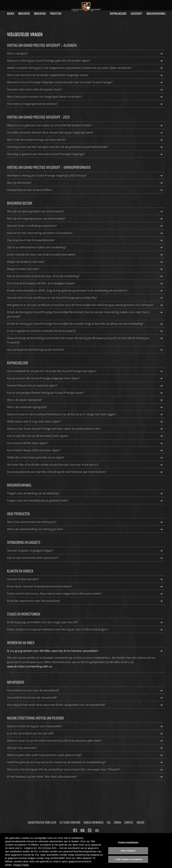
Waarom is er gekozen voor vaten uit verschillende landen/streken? (85, 125)
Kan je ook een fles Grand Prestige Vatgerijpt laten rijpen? (85, 378)
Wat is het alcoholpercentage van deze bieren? (85, 140)
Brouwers (24, 13)
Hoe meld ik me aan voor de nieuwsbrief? (85, 690)
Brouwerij (40, 13)
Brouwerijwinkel (156, 13)
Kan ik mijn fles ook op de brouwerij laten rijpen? (85, 436)
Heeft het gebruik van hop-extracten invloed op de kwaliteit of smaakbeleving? (85, 762)
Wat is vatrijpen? (85, 53)
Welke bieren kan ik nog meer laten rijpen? (85, 421)
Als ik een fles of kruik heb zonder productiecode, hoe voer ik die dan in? (85, 465)
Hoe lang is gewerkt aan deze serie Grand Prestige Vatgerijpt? (85, 154)
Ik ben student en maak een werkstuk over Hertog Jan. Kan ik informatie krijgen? (85, 629)
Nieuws (141, 822)
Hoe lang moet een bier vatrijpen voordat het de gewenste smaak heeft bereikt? (85, 147)
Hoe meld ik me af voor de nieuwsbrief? (85, 698)
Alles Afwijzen (128, 851)
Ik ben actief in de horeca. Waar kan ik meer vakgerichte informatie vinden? (85, 594)
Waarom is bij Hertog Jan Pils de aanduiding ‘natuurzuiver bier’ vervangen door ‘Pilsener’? (85, 769)
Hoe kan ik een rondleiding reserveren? (85, 226)
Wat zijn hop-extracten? (85, 748)
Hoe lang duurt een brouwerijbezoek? (85, 240)
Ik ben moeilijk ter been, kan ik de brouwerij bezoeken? (85, 255)
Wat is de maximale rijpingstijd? (85, 407)
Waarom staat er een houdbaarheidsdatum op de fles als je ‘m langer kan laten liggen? (85, 414)
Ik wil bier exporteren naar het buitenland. (85, 601)
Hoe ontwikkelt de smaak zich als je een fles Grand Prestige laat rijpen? (85, 371)
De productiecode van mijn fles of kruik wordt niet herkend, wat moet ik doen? (85, 472)
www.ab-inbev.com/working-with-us (30, 666)
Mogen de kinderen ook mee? (85, 262)
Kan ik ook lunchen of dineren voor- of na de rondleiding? (85, 276)
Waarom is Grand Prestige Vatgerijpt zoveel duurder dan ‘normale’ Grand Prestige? (85, 82)
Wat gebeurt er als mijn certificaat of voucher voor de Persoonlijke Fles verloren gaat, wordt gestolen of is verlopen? (85, 305)
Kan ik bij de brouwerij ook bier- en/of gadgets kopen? (85, 283)
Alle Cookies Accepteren (129, 859)
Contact (129, 822)
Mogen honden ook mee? (85, 269)
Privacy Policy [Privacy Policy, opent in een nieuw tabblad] (21, 865)
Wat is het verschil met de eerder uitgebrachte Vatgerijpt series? (85, 75)
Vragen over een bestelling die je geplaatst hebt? (85, 500)
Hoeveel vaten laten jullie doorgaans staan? (85, 89)
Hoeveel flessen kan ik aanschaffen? (85, 190)
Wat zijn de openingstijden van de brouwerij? (85, 211)
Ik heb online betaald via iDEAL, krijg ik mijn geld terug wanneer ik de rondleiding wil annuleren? (85, 291)
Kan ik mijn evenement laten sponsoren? (85, 558)
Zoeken (117, 822)
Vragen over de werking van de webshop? (85, 493)
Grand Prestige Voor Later (42, 822)
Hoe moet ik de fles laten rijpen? (85, 443)
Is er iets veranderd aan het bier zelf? (85, 733)
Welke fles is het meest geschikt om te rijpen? (85, 457)
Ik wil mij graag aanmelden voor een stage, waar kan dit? (85, 622)
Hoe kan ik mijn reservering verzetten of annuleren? (85, 233)
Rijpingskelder (118, 13)
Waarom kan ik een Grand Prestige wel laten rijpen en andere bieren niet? (85, 429)
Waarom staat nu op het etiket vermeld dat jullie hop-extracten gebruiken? (85, 741)
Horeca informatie (94, 822)
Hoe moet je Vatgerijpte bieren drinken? (85, 104)
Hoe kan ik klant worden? (85, 579)
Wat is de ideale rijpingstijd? (85, 400)
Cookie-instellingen (128, 842)
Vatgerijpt (136, 13)
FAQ (109, 822)
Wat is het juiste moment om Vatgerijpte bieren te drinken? (85, 97)
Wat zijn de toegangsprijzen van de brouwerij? (85, 219)
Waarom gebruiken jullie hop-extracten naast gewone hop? (85, 755)
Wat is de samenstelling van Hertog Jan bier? (85, 529)
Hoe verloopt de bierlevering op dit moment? (85, 350)
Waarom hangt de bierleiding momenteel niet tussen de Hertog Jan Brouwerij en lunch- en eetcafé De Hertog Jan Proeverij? (85, 340)
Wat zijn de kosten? (85, 183)
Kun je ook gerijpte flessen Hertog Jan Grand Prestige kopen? (85, 393)
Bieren (11, 13)
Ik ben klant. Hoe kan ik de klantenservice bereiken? (85, 586)
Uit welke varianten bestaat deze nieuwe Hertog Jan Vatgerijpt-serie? (85, 132)
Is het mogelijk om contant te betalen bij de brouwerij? (85, 331)
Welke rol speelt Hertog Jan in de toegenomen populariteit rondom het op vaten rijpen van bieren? (85, 68)
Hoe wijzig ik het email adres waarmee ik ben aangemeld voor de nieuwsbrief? (85, 705)
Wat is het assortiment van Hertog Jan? (85, 522)
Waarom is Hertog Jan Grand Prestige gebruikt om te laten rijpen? (85, 61)
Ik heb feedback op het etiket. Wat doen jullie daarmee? (85, 777)
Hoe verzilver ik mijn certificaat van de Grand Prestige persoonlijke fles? (85, 298)
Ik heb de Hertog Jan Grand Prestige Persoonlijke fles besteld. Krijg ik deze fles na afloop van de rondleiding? (85, 324)
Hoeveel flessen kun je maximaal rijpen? (85, 385)
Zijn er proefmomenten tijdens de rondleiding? (85, 247)
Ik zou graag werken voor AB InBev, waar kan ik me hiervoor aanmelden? (85, 651)
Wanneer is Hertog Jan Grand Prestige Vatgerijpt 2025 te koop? (85, 175)
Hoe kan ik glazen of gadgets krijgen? (85, 551)
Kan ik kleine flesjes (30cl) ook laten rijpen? (85, 450)
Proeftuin (56, 13)
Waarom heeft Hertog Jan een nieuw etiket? (85, 726)
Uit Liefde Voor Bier (70, 822)
